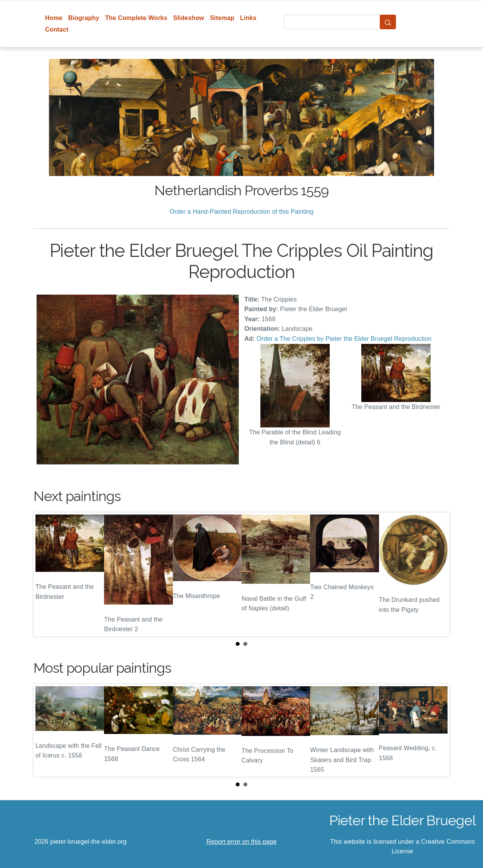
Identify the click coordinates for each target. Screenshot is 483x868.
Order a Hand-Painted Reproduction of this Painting (241, 212)
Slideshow (189, 18)
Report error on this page (241, 842)
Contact (57, 29)
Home (54, 18)
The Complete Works (136, 18)
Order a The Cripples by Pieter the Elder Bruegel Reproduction (344, 339)
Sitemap (222, 18)
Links (248, 18)
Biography (84, 18)
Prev (45, 574)
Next (438, 574)
